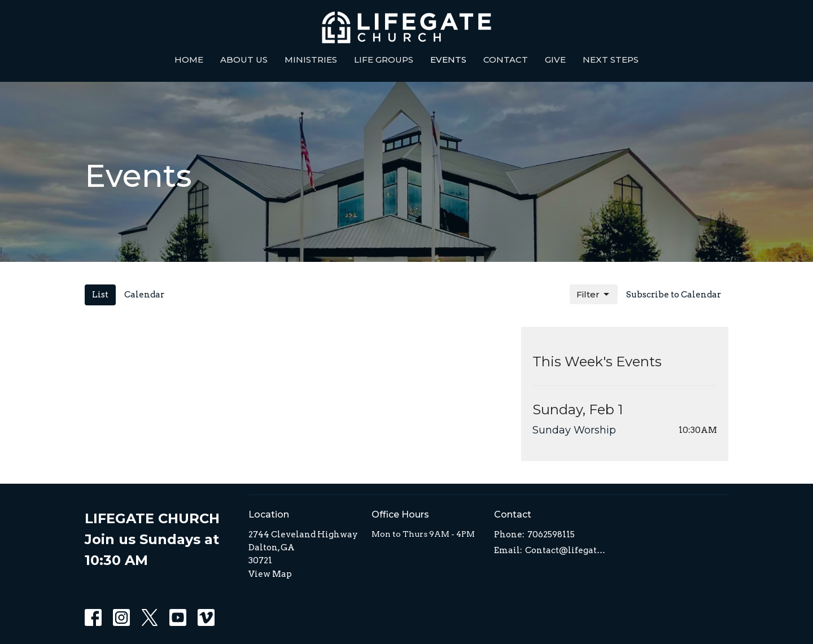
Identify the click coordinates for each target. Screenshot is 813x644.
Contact (506, 60)
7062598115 (551, 535)
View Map (270, 574)
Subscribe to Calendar (674, 295)
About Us (244, 60)
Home (189, 60)
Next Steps (611, 60)
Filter (594, 295)
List (100, 295)
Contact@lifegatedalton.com (565, 550)
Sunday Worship (574, 430)
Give (555, 60)
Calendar (144, 295)
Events (448, 60)
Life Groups (384, 60)
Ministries (311, 60)
